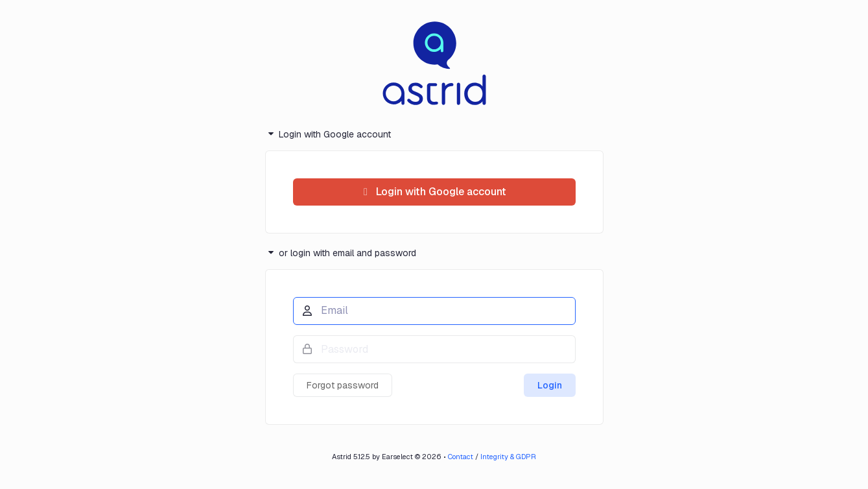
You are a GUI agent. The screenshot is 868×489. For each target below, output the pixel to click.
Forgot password (343, 385)
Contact (461, 457)
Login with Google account (328, 135)
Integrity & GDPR (508, 457)
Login (550, 385)
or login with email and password (341, 253)
